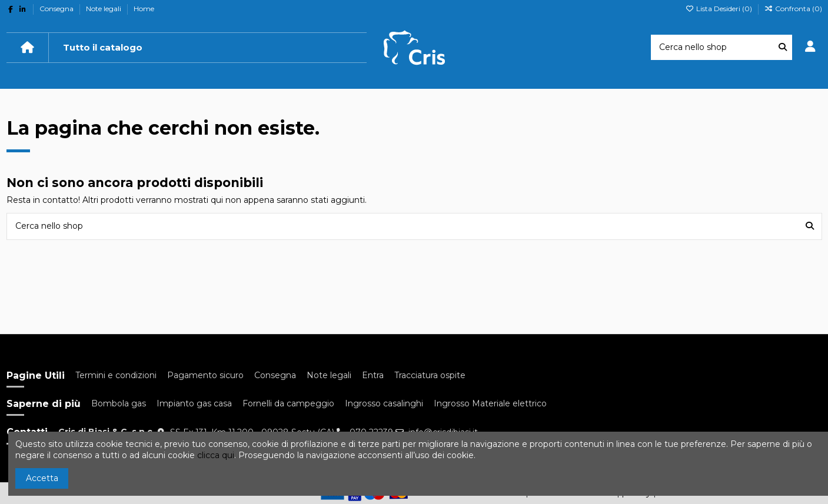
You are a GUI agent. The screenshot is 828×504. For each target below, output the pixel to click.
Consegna (57, 9)
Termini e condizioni (116, 375)
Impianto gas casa (194, 403)
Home (144, 9)
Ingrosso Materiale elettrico (490, 403)
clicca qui (216, 455)
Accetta (42, 478)
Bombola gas (119, 403)
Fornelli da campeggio (288, 403)
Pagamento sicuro (205, 375)
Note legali (104, 9)
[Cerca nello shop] (783, 47)
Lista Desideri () (720, 9)
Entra (373, 375)
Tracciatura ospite (430, 375)
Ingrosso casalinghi (384, 403)
